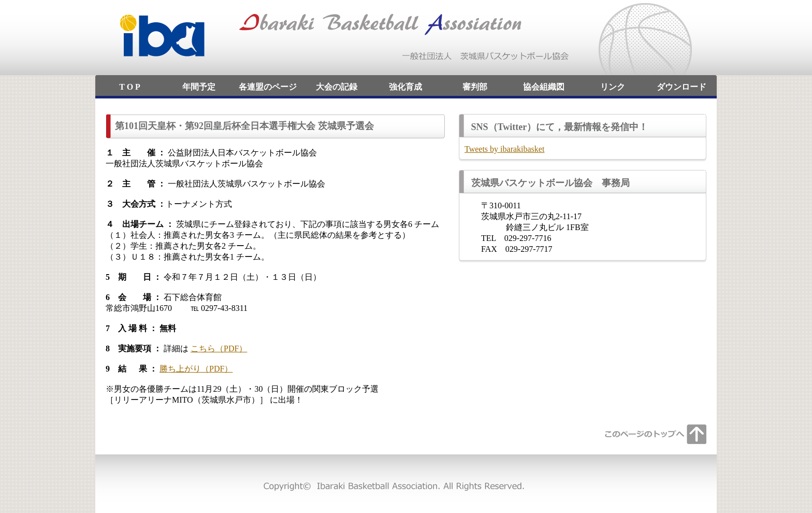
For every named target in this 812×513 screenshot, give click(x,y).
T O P (130, 87)
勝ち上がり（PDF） (196, 369)
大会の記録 (337, 87)
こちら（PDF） (219, 348)
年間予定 (199, 87)
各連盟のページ (268, 87)
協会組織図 (544, 87)
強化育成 (405, 87)
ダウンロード (682, 87)
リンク (613, 87)
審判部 (475, 87)
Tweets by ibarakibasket (504, 149)
